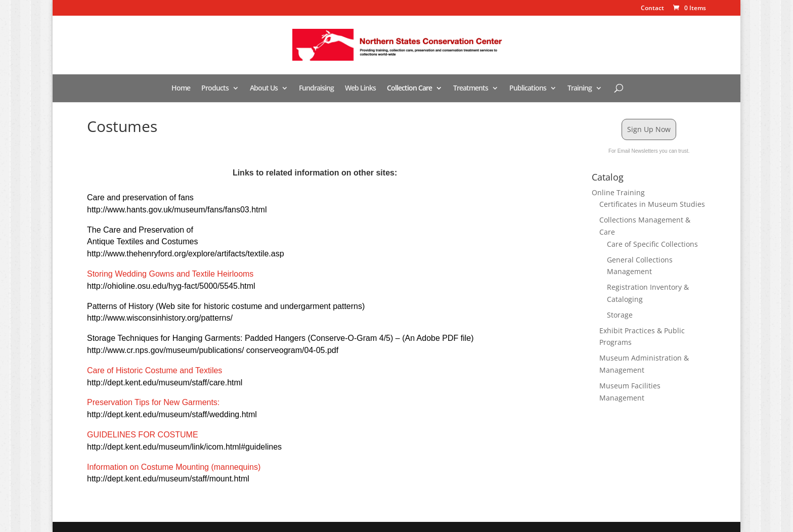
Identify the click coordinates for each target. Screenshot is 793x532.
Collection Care (409, 88)
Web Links (360, 88)
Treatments (471, 88)
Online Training (618, 192)
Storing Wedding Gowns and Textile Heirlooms (170, 274)
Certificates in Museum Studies (652, 204)
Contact (652, 9)
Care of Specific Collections (652, 244)
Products (215, 88)
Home (181, 88)
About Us (264, 88)
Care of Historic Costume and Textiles (155, 370)
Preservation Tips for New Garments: (153, 402)
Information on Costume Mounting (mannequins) (174, 467)
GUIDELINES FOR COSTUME (143, 435)
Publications (528, 88)
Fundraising (316, 88)
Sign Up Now (649, 129)
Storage (620, 315)
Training (580, 88)
